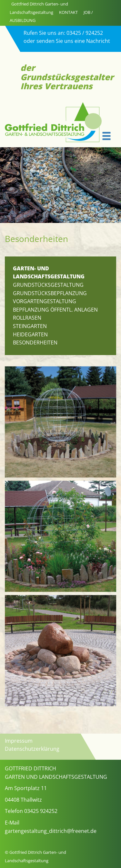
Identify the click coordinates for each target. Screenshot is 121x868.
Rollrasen (27, 318)
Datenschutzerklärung (32, 749)
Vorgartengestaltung (45, 301)
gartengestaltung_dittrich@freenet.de (51, 831)
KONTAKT (68, 12)
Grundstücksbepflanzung (50, 293)
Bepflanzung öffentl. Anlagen (55, 310)
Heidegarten (30, 334)
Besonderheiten (35, 342)
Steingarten (30, 326)
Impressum (19, 741)
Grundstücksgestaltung (48, 285)
